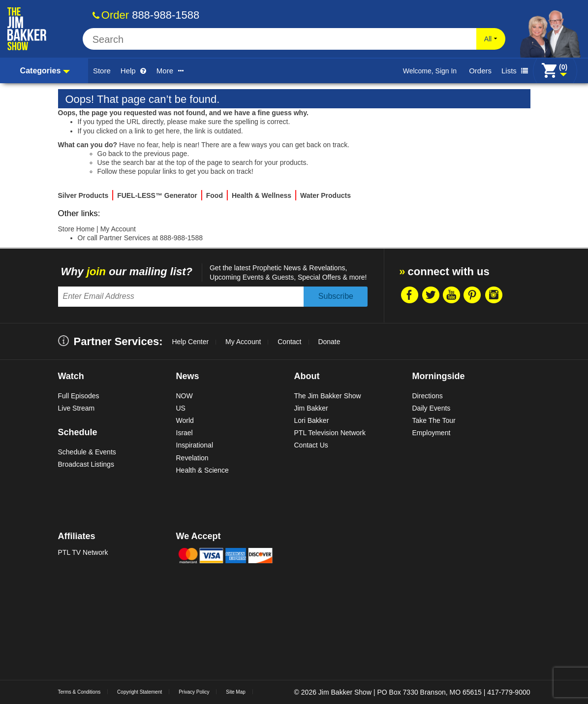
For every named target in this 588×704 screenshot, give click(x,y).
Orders (480, 71)
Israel (185, 433)
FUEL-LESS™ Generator (157, 195)
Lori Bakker (312, 420)
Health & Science (202, 470)
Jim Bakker (311, 408)
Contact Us (311, 445)
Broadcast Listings (86, 464)
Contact (289, 342)
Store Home (77, 229)
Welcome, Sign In (430, 71)
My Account (118, 229)
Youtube (451, 295)
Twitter (430, 295)
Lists (515, 71)
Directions (428, 396)
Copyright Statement (139, 692)
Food (215, 195)
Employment (432, 433)
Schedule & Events (87, 452)
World (185, 420)
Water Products (325, 195)
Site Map (235, 692)
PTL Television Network (330, 433)
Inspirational (195, 445)
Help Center (190, 342)
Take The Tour (434, 420)
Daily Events (432, 408)
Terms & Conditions (79, 692)
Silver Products (83, 195)
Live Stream (77, 408)
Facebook (409, 295)
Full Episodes (79, 396)
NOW (185, 396)
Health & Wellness (262, 195)
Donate (329, 342)
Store (102, 71)
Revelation (192, 458)
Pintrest (472, 295)
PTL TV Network (83, 552)
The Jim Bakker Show (328, 396)
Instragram (494, 295)
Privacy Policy (194, 692)
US (181, 408)
